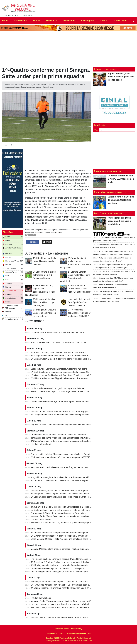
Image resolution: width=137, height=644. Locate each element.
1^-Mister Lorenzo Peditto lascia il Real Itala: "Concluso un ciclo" (80, 289)
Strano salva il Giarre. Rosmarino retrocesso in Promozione (58, 513)
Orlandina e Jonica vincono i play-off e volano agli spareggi (58, 435)
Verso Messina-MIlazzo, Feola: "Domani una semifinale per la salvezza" (64, 539)
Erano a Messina (102, 192)
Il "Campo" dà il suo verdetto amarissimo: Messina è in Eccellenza (62, 441)
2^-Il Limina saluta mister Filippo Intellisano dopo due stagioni (45, 302)
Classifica (8, 232)
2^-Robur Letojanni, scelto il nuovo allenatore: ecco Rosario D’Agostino (64, 353)
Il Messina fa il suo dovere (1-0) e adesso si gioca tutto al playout (61, 523)
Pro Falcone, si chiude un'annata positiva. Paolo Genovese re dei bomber (65, 559)
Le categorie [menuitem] (87, 21)
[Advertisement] (114, 150)
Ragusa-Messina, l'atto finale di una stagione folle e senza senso (61, 425)
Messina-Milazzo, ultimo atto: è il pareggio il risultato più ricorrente (62, 549)
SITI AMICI (60, 633)
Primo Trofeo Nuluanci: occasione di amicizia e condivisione (59, 343)
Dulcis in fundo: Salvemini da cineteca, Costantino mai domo (59, 369)
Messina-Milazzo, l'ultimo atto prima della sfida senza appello (59, 491)
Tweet (47, 242)
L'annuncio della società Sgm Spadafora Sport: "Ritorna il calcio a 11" (79, 302)
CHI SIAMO (50, 633)
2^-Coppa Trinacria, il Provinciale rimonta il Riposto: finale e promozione (64, 588)
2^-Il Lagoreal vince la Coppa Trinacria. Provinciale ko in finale (60, 494)
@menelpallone (57, 232)
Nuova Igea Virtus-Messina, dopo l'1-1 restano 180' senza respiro (61, 582)
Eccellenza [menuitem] (51, 21)
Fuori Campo (101, 213)
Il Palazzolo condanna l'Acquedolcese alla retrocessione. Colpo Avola (63, 438)
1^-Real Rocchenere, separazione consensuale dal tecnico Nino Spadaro (65, 372)
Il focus (98, 69)
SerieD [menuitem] (36, 21)
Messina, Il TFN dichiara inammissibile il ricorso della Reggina (60, 412)
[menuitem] (133, 21)
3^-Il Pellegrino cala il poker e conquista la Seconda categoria (59, 565)
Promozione (100, 171)
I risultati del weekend (41, 444)
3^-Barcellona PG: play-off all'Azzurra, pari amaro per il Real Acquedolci (64, 562)
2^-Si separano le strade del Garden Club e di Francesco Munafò (44, 275)
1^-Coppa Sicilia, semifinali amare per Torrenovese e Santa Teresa (62, 497)
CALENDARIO (71, 633)
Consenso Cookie (62, 629)
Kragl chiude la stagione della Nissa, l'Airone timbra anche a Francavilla (64, 477)
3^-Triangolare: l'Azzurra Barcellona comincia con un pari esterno (44, 313)
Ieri (101, 130)
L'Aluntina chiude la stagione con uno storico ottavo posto (58, 568)
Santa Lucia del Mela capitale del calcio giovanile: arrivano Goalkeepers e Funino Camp (72, 392)
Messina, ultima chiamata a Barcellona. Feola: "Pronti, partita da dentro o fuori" (68, 617)
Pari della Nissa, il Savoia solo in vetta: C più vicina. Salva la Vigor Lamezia (66, 607)
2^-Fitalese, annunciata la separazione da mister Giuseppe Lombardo (63, 533)
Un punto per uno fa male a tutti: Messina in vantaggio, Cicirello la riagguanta (67, 604)
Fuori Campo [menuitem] (120, 21)
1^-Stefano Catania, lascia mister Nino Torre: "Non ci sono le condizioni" (64, 359)
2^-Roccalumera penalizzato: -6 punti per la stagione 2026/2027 (79, 313)
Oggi (96, 130)
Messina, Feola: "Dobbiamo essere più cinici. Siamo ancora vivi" (61, 601)
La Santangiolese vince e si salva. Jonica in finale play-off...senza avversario (66, 510)
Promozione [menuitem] (69, 21)
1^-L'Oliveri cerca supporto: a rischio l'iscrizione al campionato (60, 536)
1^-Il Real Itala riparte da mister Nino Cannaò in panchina (44, 261)
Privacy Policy (76, 629)
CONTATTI (82, 633)
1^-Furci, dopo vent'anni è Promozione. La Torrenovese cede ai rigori (63, 585)
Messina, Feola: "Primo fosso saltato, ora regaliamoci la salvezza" (61, 516)
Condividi (32, 242)
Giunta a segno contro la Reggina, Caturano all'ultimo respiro (59, 572)
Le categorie (37, 230)
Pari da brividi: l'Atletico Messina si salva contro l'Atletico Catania (61, 454)
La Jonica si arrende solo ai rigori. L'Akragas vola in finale (58, 388)
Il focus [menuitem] (104, 21)
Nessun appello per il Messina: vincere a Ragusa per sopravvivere (62, 467)
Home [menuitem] (5, 21)
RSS (90, 633)
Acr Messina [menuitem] (20, 21)
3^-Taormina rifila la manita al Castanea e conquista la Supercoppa (62, 481)
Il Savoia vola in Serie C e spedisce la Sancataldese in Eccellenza (62, 507)
